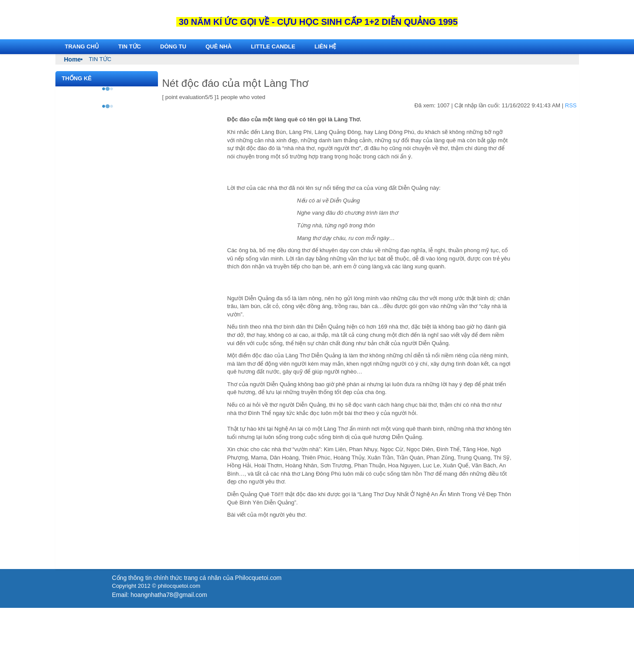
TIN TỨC (130, 46)
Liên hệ (326, 46)
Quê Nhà (219, 46)
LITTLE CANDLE (273, 46)
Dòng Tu (173, 46)
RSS (571, 105)
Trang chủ (82, 46)
